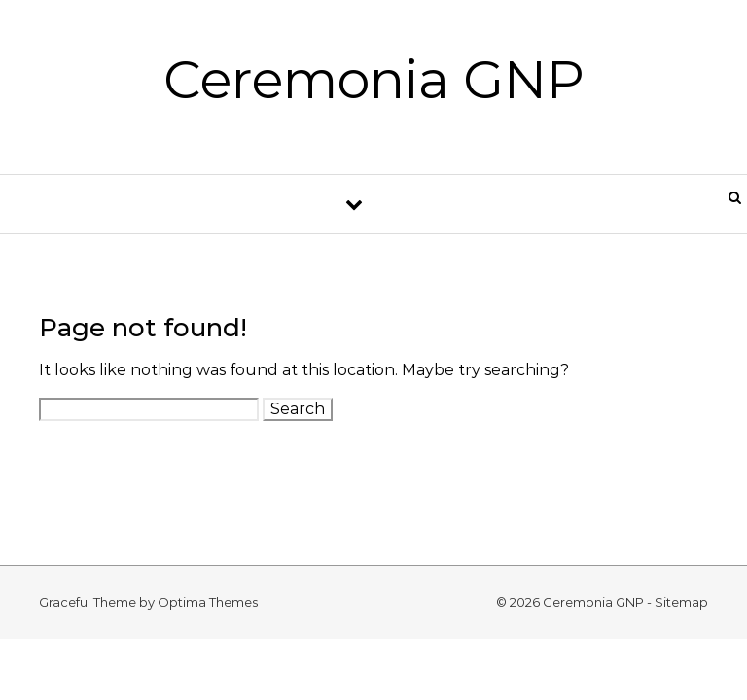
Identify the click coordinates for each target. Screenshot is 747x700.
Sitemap (681, 602)
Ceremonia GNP (374, 80)
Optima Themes (208, 602)
